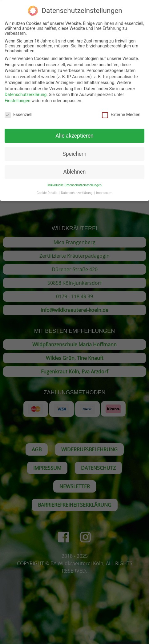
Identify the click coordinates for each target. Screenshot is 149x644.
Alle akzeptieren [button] (74, 131)
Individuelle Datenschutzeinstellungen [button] (74, 181)
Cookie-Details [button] (47, 189)
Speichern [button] (74, 150)
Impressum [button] (104, 189)
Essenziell (18, 111)
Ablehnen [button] (74, 168)
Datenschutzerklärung (26, 91)
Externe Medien (121, 111)
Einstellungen (18, 97)
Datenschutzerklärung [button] (77, 189)
